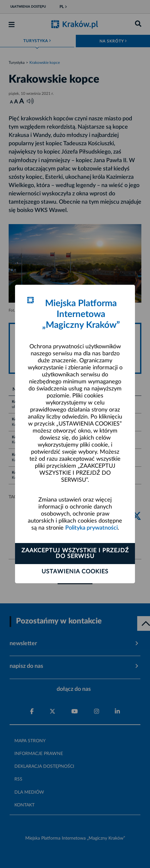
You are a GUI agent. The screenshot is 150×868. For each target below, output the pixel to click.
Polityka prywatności (91, 528)
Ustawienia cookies (75, 572)
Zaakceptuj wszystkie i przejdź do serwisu (75, 554)
